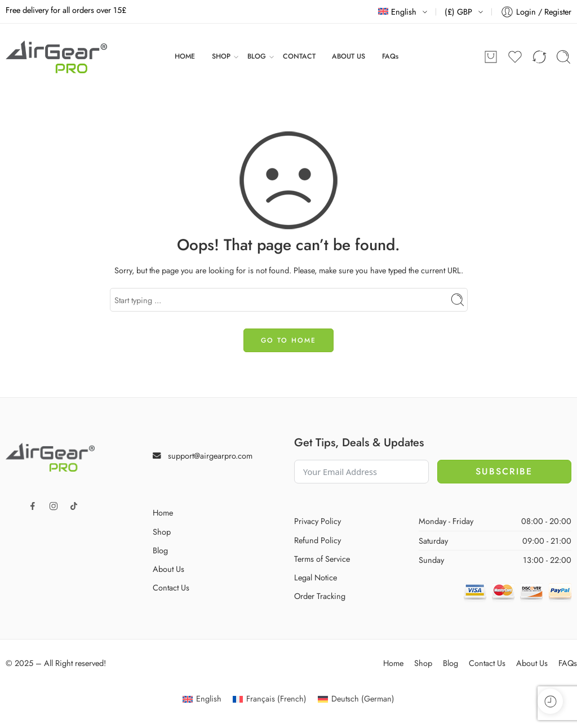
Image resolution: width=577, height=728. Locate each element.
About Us (168, 569)
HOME (185, 56)
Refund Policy (318, 540)
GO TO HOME (288, 340)
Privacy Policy (318, 521)
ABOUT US (349, 56)
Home (163, 512)
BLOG (257, 57)
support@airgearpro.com (210, 456)
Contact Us (171, 587)
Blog (160, 550)
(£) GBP (458, 12)
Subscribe (504, 471)
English (397, 12)
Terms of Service (322, 559)
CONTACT (299, 56)
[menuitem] (202, 699)
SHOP (221, 57)
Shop (162, 532)
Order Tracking (320, 596)
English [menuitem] (209, 698)
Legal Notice (316, 577)
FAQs (390, 56)
